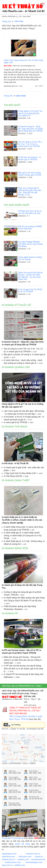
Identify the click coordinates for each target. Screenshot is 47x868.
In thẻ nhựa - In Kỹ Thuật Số (15, 463)
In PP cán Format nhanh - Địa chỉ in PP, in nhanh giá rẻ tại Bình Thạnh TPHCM (22, 652)
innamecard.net (38, 859)
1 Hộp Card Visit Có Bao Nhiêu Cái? (20, 473)
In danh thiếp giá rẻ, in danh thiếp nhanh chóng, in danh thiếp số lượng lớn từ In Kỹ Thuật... (23, 536)
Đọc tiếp (39, 86)
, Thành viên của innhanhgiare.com (19, 66)
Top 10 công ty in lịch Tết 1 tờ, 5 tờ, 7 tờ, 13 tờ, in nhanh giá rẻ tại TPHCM (30, 144)
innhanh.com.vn (33, 854)
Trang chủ (6, 21)
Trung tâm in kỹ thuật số (13, 838)
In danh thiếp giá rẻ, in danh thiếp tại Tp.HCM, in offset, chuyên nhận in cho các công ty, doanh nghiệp (22, 520)
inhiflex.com (20, 865)
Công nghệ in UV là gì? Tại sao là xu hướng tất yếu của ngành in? (30, 113)
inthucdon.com (25, 857)
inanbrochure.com (13, 862)
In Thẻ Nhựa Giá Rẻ (13, 476)
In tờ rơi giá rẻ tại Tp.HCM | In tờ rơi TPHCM (30, 291)
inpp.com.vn (7, 865)
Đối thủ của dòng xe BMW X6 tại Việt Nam (30, 228)
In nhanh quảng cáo (16, 367)
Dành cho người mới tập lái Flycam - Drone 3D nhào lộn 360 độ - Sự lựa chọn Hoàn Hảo (30, 276)
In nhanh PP (10, 613)
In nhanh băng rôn (15, 548)
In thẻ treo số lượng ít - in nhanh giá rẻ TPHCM (30, 158)
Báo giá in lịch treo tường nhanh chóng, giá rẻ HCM (30, 174)
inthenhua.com (8, 857)
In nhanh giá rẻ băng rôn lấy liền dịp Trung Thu (22, 587)
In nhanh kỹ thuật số (16, 305)
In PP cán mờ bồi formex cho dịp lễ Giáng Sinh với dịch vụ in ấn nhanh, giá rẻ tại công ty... (23, 669)
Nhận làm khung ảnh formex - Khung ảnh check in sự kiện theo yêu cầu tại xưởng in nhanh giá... (23, 660)
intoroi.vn (39, 857)
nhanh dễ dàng (22, 844)
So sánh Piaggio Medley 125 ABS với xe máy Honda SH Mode (30, 244)
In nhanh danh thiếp (16, 480)
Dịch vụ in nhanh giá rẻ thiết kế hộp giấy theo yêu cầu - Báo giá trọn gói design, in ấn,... (30, 191)
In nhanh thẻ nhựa (15, 427)
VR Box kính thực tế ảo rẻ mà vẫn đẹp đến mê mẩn (30, 212)
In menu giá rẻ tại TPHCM (16, 422)
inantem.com (23, 859)
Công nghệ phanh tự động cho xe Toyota (30, 258)
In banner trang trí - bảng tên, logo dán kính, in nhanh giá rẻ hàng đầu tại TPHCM (31, 129)
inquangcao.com (9, 854)
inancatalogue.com (34, 862)
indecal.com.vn (9, 859)
